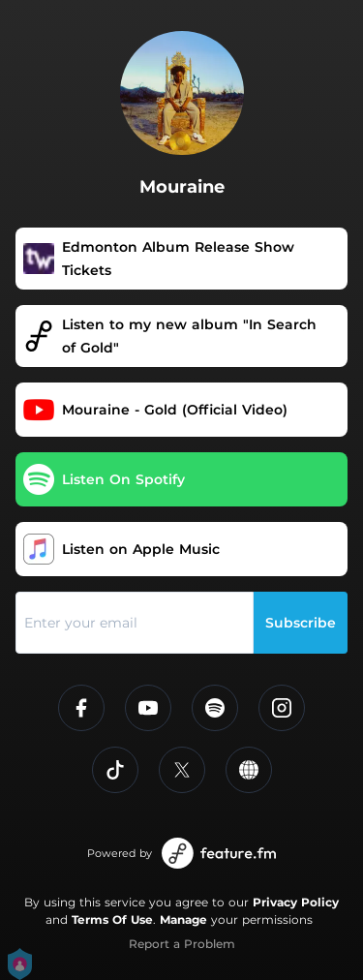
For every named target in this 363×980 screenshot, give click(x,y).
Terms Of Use (112, 919)
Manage (183, 919)
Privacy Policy (296, 902)
